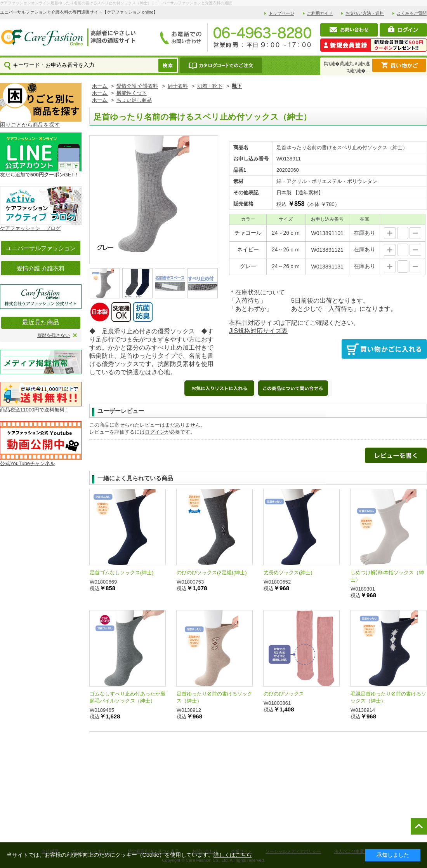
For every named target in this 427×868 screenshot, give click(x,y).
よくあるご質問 (412, 13)
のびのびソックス (284, 694)
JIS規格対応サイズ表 (258, 331)
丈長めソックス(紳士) (288, 573)
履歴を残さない (54, 335)
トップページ (281, 13)
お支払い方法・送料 (365, 13)
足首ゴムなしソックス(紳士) (122, 573)
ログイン (155, 432)
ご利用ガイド (320, 13)
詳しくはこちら (233, 855)
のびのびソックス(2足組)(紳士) (212, 573)
